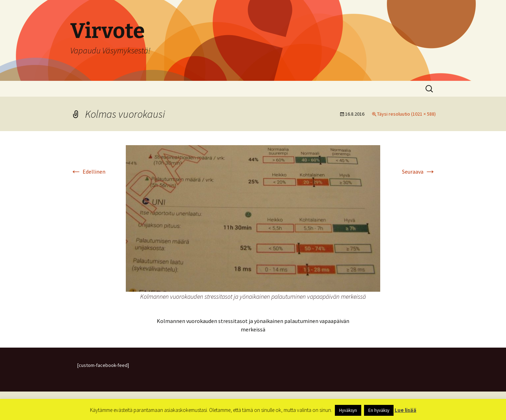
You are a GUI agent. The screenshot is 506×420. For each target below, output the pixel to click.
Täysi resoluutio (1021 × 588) (406, 114)
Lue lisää (406, 410)
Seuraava (419, 172)
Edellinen (88, 172)
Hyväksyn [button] (348, 410)
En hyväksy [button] (379, 410)
